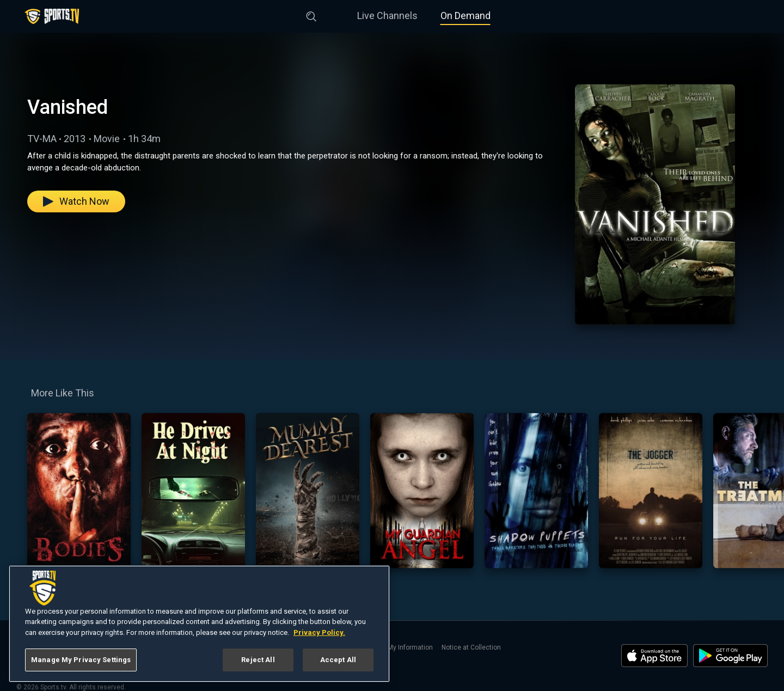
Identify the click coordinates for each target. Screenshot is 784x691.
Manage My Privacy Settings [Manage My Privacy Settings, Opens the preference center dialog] (81, 660)
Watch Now (76, 201)
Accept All (338, 660)
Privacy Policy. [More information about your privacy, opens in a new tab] (319, 632)
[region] (199, 624)
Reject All (258, 660)
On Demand (465, 16)
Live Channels (387, 16)
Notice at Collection (471, 647)
